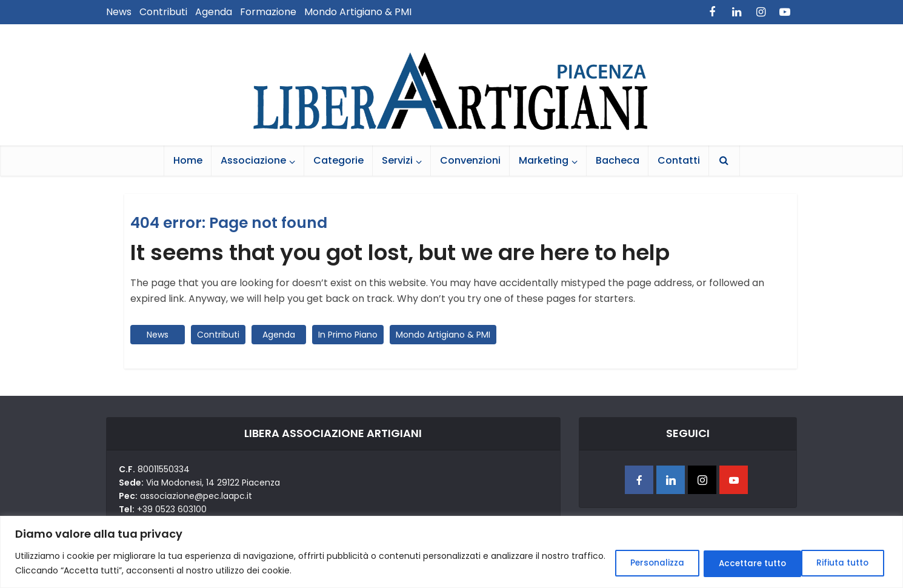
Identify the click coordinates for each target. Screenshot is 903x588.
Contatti (679, 160)
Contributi (163, 12)
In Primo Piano (348, 335)
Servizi (397, 160)
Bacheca (618, 160)
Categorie (338, 160)
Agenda (214, 12)
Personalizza (640, 563)
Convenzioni (470, 160)
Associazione (253, 160)
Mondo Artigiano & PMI (358, 12)
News (119, 12)
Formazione (268, 12)
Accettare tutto (835, 563)
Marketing (544, 160)
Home (188, 160)
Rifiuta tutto (734, 563)
